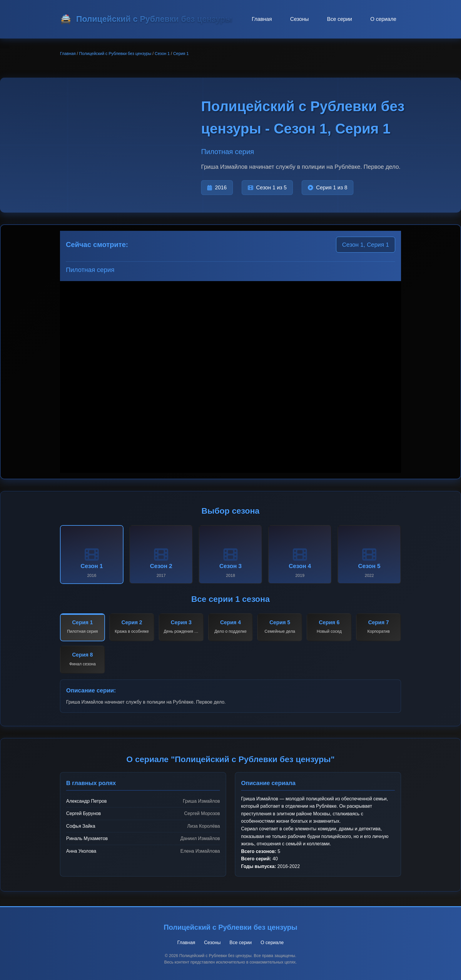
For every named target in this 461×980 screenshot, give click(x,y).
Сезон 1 (162, 54)
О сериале (383, 19)
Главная (262, 19)
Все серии (339, 19)
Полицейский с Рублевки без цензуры (115, 54)
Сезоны (300, 19)
